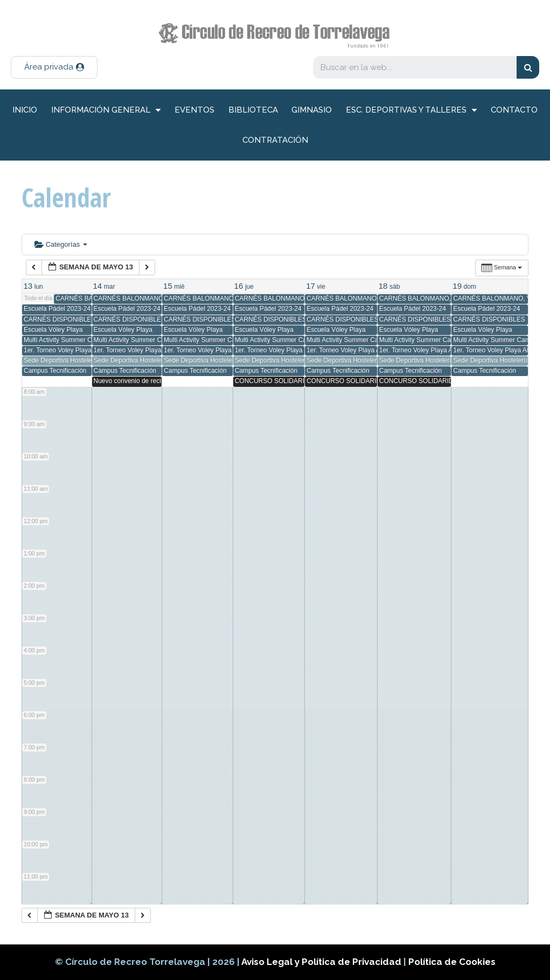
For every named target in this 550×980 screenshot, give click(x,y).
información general (106, 110)
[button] (54, 67)
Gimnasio (312, 110)
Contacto (514, 110)
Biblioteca (253, 110)
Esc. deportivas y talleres (411, 110)
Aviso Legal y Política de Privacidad (322, 962)
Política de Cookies (452, 962)
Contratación (275, 140)
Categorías (61, 244)
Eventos (194, 110)
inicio (25, 110)
